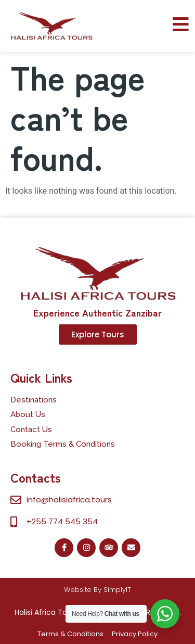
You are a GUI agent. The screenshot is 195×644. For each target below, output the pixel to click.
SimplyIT (117, 590)
